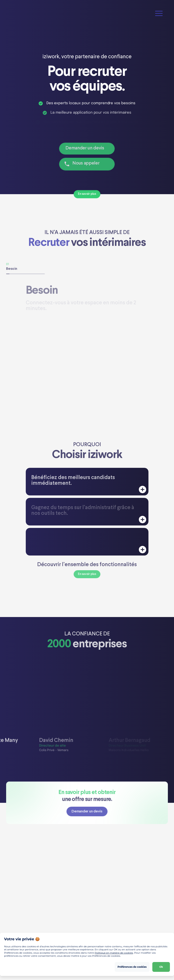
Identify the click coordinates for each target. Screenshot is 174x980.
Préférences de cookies (132, 967)
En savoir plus (87, 194)
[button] (159, 13)
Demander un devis (85, 148)
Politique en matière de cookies (114, 953)
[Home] (26, 13)
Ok (161, 967)
